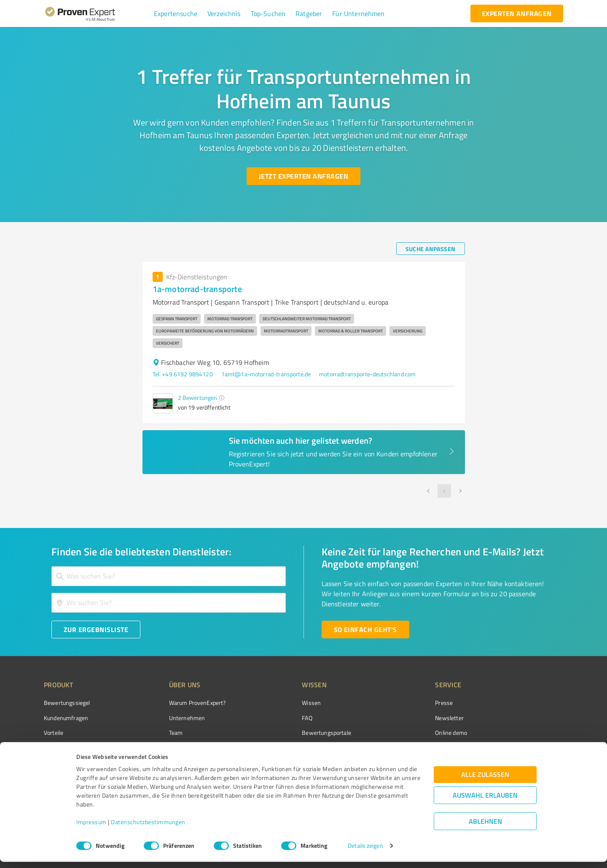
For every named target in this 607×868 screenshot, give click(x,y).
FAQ (275, 718)
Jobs (158, 747)
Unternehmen (171, 718)
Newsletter (402, 718)
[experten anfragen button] (517, 13)
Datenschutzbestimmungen (148, 829)
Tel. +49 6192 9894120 (183, 374)
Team (160, 733)
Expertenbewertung (413, 747)
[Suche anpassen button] (431, 249)
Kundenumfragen (66, 718)
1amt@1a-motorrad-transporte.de (266, 374)
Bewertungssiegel (67, 703)
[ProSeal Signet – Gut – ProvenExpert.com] (532, 718)
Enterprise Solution (68, 747)
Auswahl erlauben (485, 802)
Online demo (404, 733)
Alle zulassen (485, 781)
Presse (397, 703)
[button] (176, 13)
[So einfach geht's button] (365, 630)
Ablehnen (485, 828)
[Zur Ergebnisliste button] (96, 630)
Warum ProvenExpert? (181, 703)
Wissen (280, 703)
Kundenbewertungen (297, 747)
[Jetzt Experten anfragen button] (303, 176)
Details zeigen (365, 852)
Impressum (91, 829)
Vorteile (54, 733)
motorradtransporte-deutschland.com (367, 374)
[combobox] (169, 576)
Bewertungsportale (295, 733)
